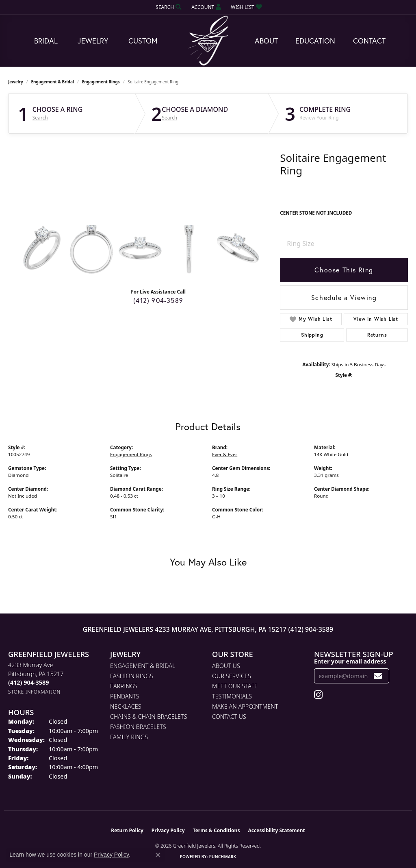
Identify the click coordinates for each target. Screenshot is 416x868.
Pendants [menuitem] (125, 696)
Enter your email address (350, 661)
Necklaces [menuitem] (126, 706)
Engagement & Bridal (53, 82)
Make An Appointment (245, 706)
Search (40, 118)
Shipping (312, 335)
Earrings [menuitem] (124, 686)
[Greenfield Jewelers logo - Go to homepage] (208, 41)
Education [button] (315, 41)
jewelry (16, 82)
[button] (168, 7)
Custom (143, 41)
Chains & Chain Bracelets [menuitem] (149, 717)
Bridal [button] (46, 41)
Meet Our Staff (235, 686)
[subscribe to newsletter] (378, 676)
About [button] (266, 41)
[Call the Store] (28, 682)
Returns (377, 335)
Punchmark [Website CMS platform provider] (223, 857)
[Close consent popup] (158, 855)
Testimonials (232, 696)
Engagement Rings (101, 82)
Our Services (232, 676)
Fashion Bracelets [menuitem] (138, 727)
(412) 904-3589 (158, 300)
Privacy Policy (168, 830)
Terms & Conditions (217, 830)
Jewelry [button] (93, 41)
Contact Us (229, 717)
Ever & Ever (225, 454)
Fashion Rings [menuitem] (132, 676)
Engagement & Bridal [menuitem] (143, 666)
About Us (226, 666)
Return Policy (127, 830)
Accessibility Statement (276, 830)
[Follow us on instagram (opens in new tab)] (318, 695)
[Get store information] (34, 692)
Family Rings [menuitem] (129, 737)
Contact (369, 41)
